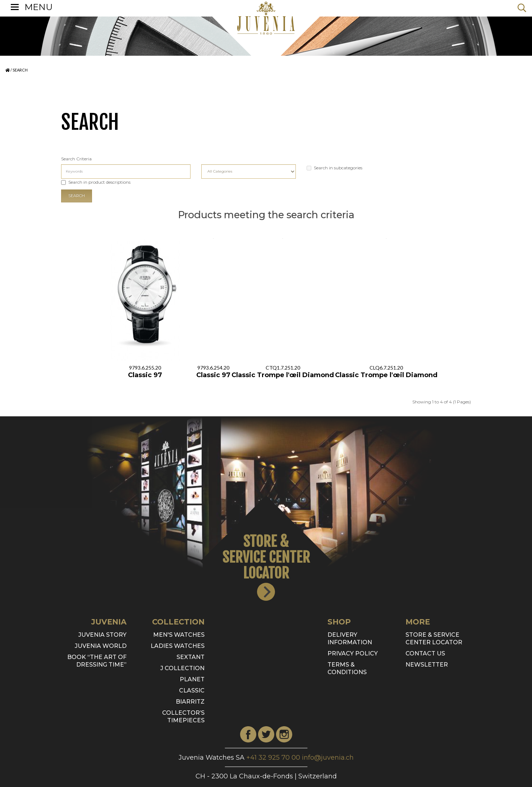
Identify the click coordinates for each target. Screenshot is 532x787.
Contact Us (425, 653)
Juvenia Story (102, 635)
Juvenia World (101, 646)
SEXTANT (191, 657)
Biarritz (190, 702)
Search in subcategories (334, 168)
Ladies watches (178, 646)
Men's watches (179, 635)
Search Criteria (76, 159)
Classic (192, 690)
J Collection (182, 668)
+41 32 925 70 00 (273, 758)
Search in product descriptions (96, 182)
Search (20, 70)
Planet (192, 679)
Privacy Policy (353, 653)
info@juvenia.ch (328, 758)
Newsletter (427, 665)
